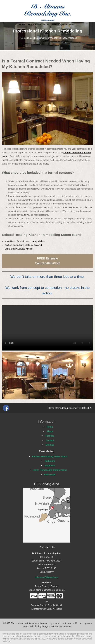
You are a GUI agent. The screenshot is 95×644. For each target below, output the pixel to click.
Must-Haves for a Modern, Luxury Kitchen (25, 241)
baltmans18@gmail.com (47, 577)
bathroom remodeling (67, 634)
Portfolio (50, 436)
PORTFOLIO (58, 24)
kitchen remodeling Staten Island (18, 636)
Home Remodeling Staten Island (50, 470)
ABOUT (46, 24)
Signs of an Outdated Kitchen (19, 249)
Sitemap (50, 445)
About (50, 431)
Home (50, 427)
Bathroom (50, 461)
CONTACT (71, 24)
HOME (22, 24)
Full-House (50, 474)
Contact (50, 440)
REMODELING (34, 24)
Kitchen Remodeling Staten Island (50, 456)
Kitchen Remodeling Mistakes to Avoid (23, 245)
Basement (50, 465)
